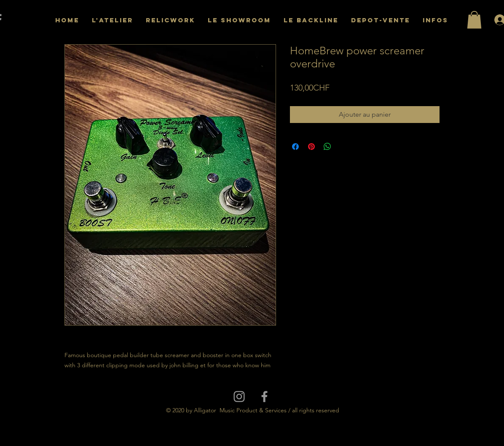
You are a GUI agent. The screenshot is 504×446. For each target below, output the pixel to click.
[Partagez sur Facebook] (295, 147)
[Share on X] (343, 147)
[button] (474, 20)
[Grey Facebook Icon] (264, 397)
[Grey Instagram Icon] (239, 397)
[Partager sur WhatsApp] (327, 147)
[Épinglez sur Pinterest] (311, 147)
